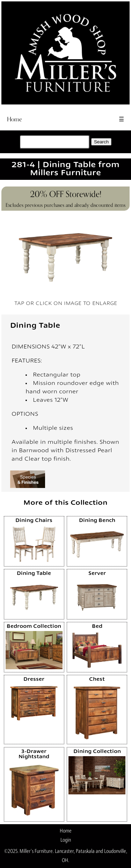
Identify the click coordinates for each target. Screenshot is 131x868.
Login (66, 840)
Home (14, 119)
